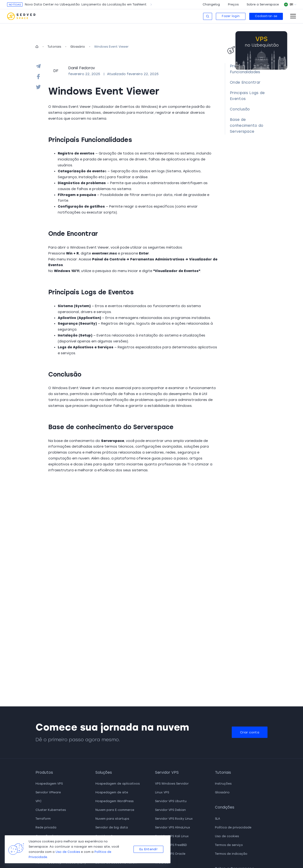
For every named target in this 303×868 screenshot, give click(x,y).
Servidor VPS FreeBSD (171, 845)
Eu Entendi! (148, 849)
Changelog (211, 5)
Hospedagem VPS (49, 784)
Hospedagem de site (112, 792)
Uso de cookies (227, 836)
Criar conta (250, 732)
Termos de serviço (229, 845)
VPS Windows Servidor (172, 784)
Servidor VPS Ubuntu (171, 801)
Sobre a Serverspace (263, 5)
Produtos (44, 773)
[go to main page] (21, 16)
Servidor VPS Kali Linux (172, 836)
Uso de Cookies (68, 852)
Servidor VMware (48, 792)
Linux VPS (162, 792)
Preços (233, 5)
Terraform (43, 819)
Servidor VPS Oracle (170, 854)
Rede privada (46, 827)
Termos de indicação (231, 854)
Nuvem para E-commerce (115, 810)
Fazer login (231, 16)
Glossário (78, 47)
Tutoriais (54, 47)
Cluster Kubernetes (51, 810)
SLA (218, 819)
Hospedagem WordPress (114, 801)
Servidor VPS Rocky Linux (174, 819)
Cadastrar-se (266, 16)
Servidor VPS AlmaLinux (173, 827)
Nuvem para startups (112, 819)
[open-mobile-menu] (293, 16)
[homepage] (37, 47)
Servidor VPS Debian (170, 810)
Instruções (223, 784)
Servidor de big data (112, 827)
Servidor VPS (167, 773)
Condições (225, 807)
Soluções (104, 773)
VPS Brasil (162, 863)
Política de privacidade (233, 827)
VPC (39, 801)
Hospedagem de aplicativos (118, 784)
